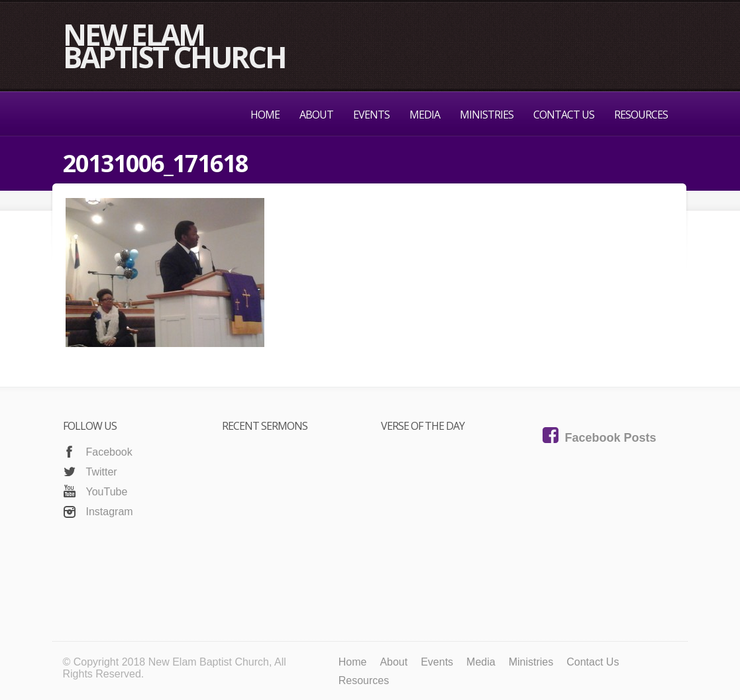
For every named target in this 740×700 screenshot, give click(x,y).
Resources (641, 115)
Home (265, 115)
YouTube (107, 492)
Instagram (110, 512)
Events (371, 115)
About (316, 115)
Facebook (109, 452)
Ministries (487, 115)
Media (425, 115)
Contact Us (564, 115)
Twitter (102, 472)
